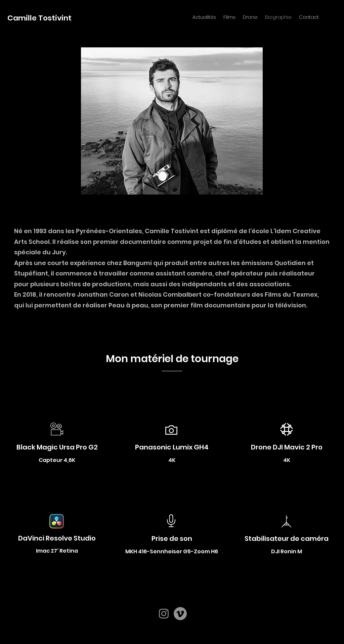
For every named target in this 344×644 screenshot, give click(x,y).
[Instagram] (164, 614)
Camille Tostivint (39, 18)
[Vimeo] (180, 614)
